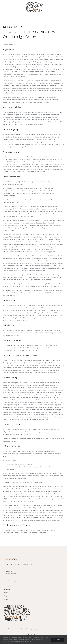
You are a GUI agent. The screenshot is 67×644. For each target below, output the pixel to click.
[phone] (38, 635)
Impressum (50, 628)
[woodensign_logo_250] (35, 2)
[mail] (35, 635)
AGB (55, 628)
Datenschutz (43, 628)
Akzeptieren (58, 640)
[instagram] (29, 635)
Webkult (33, 630)
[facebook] (32, 635)
